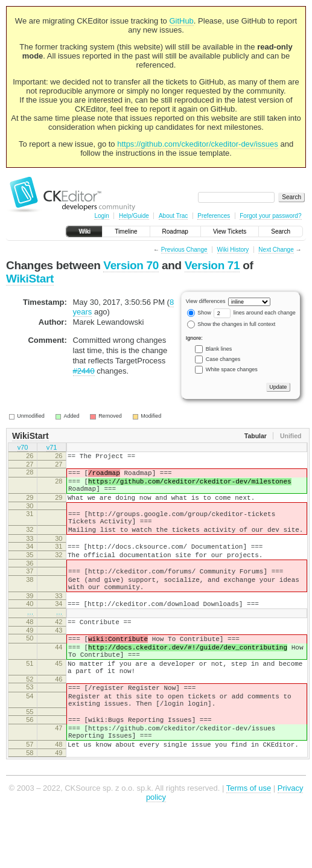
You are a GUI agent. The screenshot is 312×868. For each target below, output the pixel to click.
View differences (206, 301)
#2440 (84, 371)
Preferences (214, 216)
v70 (23, 448)
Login (101, 216)
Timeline (126, 231)
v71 (52, 448)
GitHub (181, 21)
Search (281, 231)
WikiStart (30, 279)
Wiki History (233, 250)
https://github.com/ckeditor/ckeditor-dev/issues (198, 144)
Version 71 (212, 265)
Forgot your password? (270, 216)
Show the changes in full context (231, 324)
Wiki (84, 231)
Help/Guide (134, 216)
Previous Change (184, 250)
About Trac (173, 216)
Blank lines (219, 349)
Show (199, 313)
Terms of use (249, 841)
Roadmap (175, 231)
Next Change (276, 250)
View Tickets (230, 231)
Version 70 (131, 265)
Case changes (223, 359)
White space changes (232, 369)
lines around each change (255, 313)
